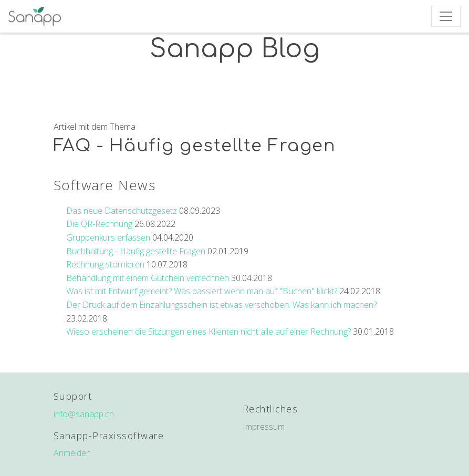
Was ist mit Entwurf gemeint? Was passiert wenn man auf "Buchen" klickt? (202, 291)
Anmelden (72, 453)
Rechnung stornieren (105, 264)
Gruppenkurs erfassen (108, 237)
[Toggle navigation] (446, 16)
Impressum (264, 427)
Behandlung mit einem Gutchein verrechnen (148, 278)
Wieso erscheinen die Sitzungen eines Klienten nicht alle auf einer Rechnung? (209, 332)
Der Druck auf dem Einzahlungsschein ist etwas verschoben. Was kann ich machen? (221, 305)
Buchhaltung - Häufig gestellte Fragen (136, 251)
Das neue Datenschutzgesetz (122, 211)
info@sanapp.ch (84, 414)
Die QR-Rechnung (99, 224)
